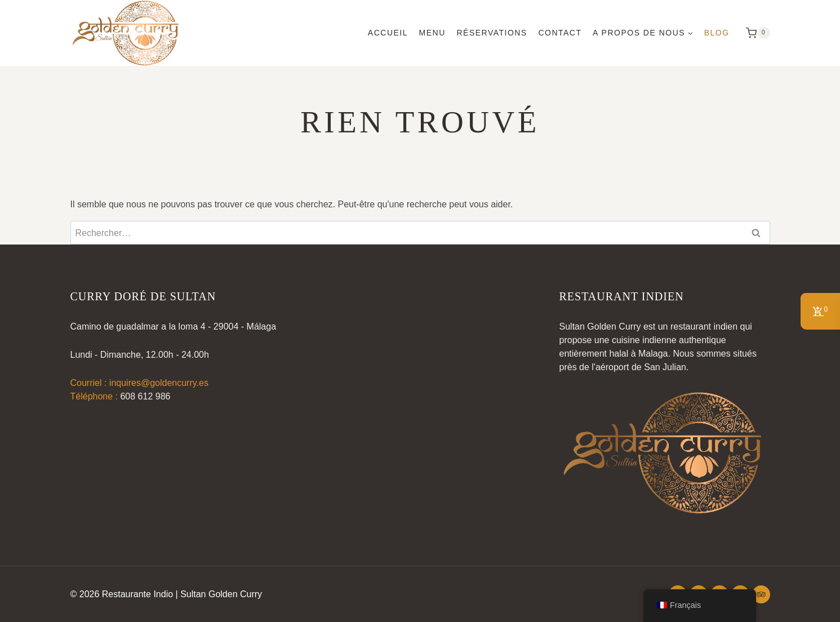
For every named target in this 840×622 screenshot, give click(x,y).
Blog (717, 33)
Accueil (388, 33)
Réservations (492, 33)
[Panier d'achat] (755, 33)
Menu (432, 33)
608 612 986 (145, 396)
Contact (560, 33)
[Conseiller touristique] (761, 594)
